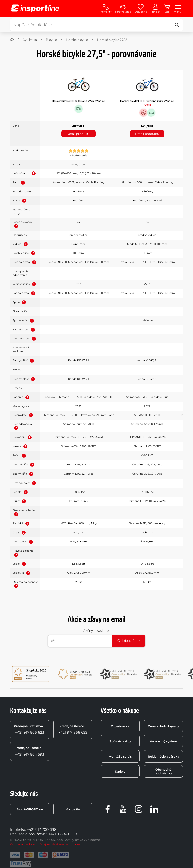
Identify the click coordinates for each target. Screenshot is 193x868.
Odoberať (129, 641)
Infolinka (18, 830)
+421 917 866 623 (29, 729)
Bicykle (51, 40)
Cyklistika (30, 40)
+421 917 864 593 (30, 751)
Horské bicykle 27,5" (112, 40)
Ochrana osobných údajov (30, 844)
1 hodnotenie (79, 156)
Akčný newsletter (97, 631)
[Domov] (12, 40)
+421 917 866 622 (73, 729)
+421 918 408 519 (63, 834)
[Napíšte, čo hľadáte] (96, 25)
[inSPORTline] (35, 8)
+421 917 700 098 (42, 830)
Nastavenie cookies (66, 844)
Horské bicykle (77, 40)
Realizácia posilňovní (28, 834)
